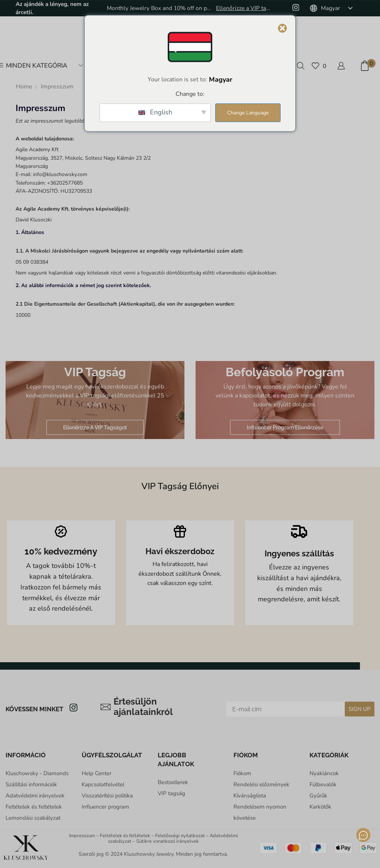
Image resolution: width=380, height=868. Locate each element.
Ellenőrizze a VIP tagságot (245, 8)
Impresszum (82, 836)
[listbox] (330, 8)
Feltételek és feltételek (125, 836)
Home (24, 87)
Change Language (248, 113)
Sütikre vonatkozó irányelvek (168, 841)
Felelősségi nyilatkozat (180, 836)
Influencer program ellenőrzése (285, 427)
